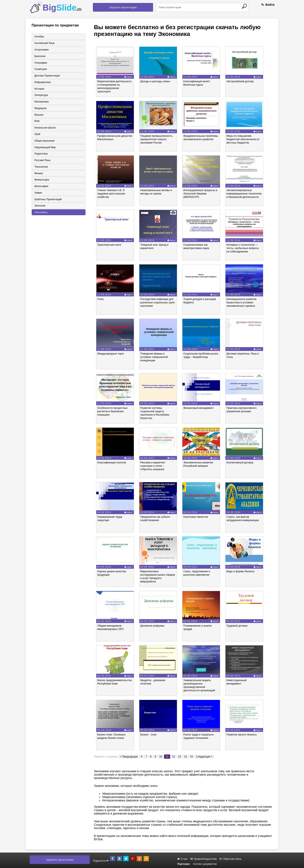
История (39, 89)
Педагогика (41, 155)
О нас (182, 859)
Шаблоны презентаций (48, 200)
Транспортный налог (110, 245)
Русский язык (42, 161)
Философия (41, 187)
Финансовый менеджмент (201, 408)
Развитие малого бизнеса (245, 735)
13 (179, 757)
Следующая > (204, 757)
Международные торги (111, 354)
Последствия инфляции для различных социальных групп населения (159, 303)
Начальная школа (45, 128)
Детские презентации (47, 76)
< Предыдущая (129, 757)
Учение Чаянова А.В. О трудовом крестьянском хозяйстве (112, 194)
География (40, 63)
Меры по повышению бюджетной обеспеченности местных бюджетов (246, 139)
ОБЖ (37, 135)
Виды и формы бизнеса (244, 571)
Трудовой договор (240, 626)
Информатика (42, 82)
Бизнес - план (150, 735)
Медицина (40, 109)
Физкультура (41, 181)
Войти (268, 5)
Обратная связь (231, 859)
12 (173, 757)
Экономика (40, 214)
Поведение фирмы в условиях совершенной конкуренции (156, 357)
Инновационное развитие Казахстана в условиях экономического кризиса (245, 303)
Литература (41, 96)
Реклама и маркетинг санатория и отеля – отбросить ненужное (155, 466)
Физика (38, 174)
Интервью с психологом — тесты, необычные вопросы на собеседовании (246, 248)
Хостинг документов (205, 864)
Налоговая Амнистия (198, 517)
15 (191, 757)
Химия (38, 194)
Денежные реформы (154, 626)
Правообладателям (204, 859)
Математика (41, 102)
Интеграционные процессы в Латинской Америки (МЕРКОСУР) (203, 194)
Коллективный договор (243, 463)
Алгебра (39, 37)
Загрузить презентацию (123, 7)
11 (167, 757)
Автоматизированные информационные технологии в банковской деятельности (247, 194)
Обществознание (44, 141)
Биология (39, 56)
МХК (37, 122)
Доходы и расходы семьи (157, 81)
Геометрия (40, 69)
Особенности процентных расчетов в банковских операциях (113, 411)
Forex (101, 299)
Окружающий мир (45, 148)
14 (185, 757)
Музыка (38, 115)
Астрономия (41, 50)
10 (161, 757)
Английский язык (44, 43)
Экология (39, 207)
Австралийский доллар (243, 81)
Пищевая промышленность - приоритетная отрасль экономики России (159, 139)
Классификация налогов (113, 463)
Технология (41, 168)
